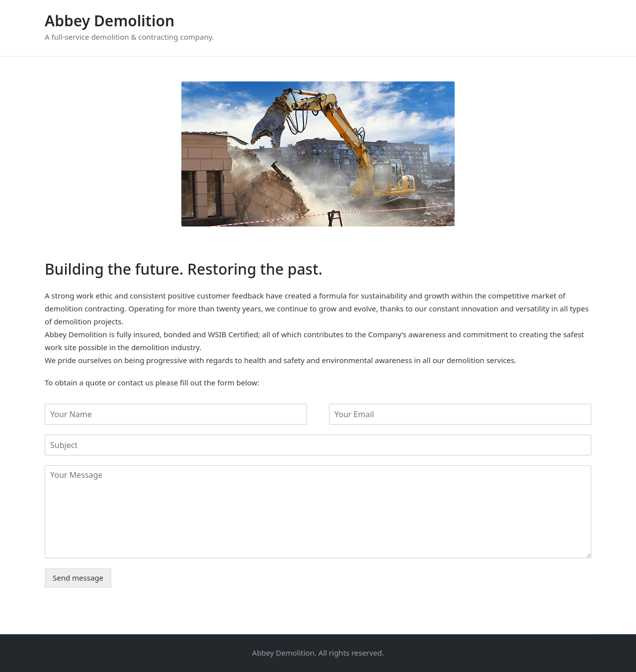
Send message (78, 578)
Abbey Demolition (110, 21)
